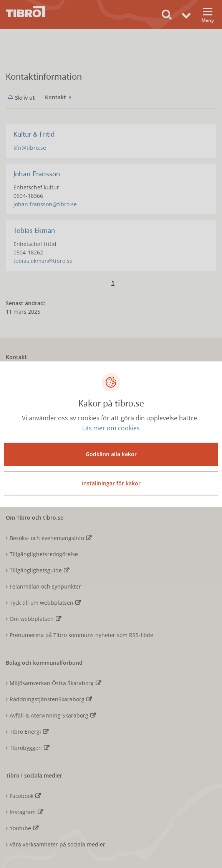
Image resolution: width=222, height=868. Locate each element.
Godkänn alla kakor (111, 454)
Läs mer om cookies (111, 428)
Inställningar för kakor (111, 483)
